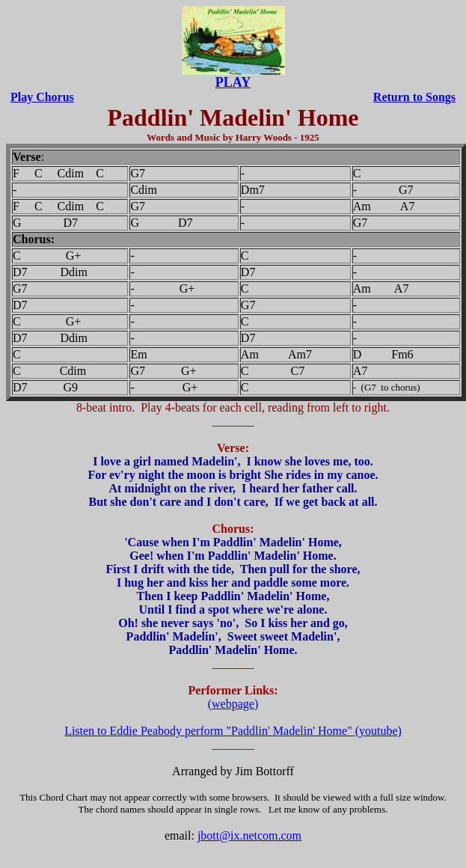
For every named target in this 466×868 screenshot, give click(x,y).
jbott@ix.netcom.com (249, 835)
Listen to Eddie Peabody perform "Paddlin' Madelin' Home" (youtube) (233, 731)
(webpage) (233, 704)
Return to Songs (414, 97)
